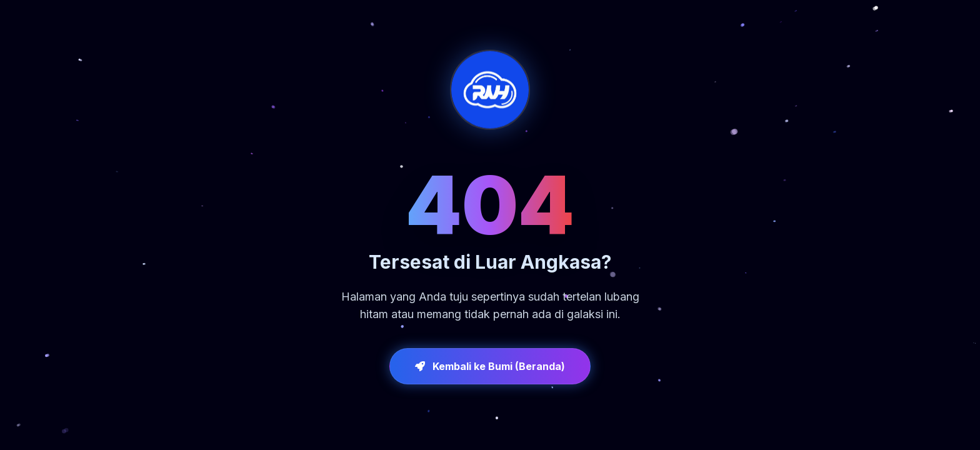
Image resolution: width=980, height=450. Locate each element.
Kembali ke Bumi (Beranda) (490, 366)
